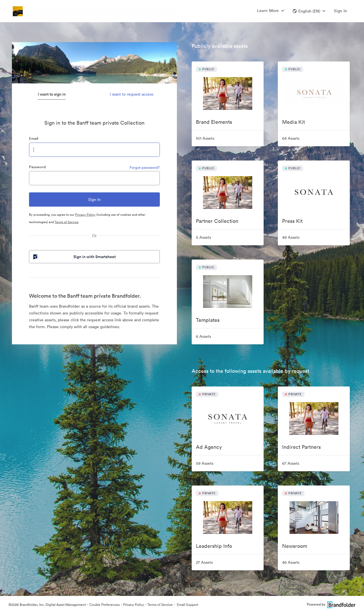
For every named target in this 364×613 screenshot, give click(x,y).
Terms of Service (67, 222)
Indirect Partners (301, 447)
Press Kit (292, 221)
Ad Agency (209, 447)
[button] (309, 11)
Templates (208, 320)
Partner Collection (217, 221)
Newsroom (295, 546)
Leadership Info (214, 546)
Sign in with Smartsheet (74, 257)
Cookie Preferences (105, 605)
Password (37, 167)
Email (34, 138)
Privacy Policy (85, 215)
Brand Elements (214, 122)
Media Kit (293, 122)
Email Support (187, 605)
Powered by (331, 604)
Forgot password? (145, 167)
